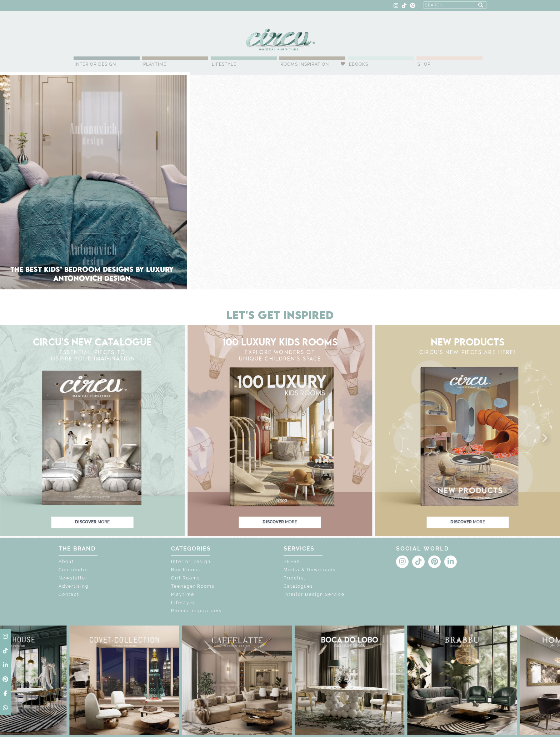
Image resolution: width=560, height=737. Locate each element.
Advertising (74, 586)
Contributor (74, 570)
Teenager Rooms (193, 586)
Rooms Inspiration (305, 64)
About (66, 562)
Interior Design (95, 64)
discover (92, 522)
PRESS (292, 562)
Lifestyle (224, 64)
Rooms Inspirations (196, 611)
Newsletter (73, 578)
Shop (424, 64)
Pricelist (295, 578)
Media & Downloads (310, 570)
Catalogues (298, 586)
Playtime (155, 64)
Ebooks (359, 64)
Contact (69, 594)
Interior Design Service (314, 594)
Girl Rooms (186, 578)
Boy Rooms (186, 570)
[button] (16, 438)
